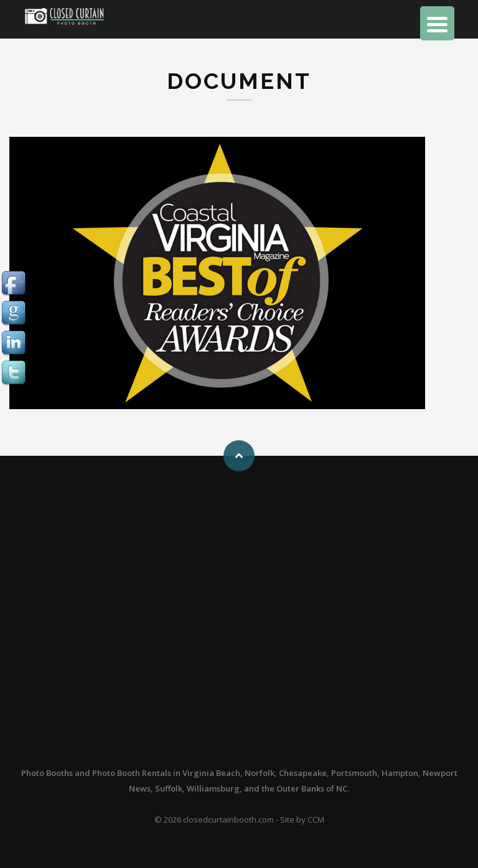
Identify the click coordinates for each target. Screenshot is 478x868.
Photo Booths (47, 773)
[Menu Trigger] (437, 23)
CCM (316, 820)
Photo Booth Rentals (132, 773)
